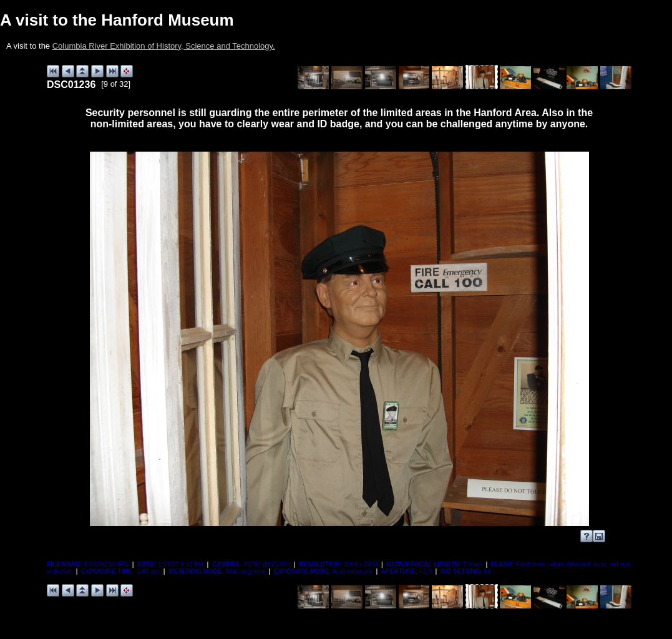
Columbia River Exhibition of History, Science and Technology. (164, 46)
